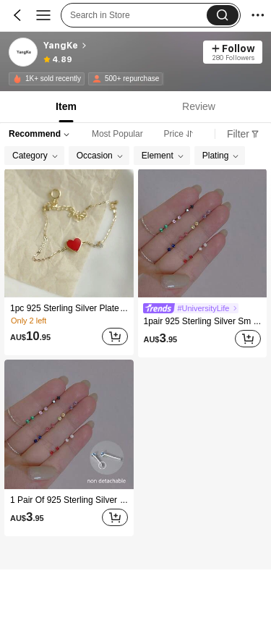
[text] (30, 336)
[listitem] (69, 262)
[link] (24, 53)
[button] (223, 15)
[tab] (65, 107)
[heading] (119, 46)
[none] (17, 79)
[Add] (115, 336)
